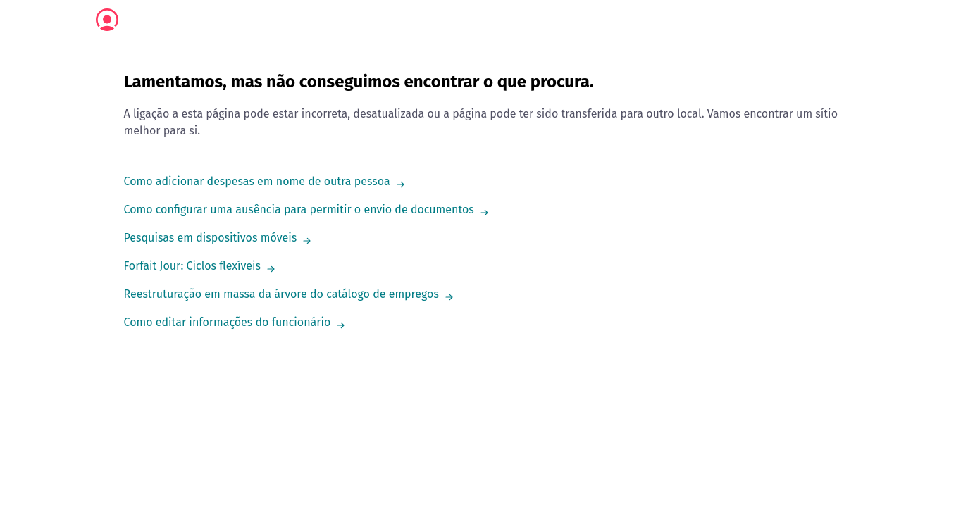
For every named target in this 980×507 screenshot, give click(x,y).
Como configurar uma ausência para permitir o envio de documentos (299, 209)
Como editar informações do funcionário (228, 322)
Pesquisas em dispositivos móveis (211, 238)
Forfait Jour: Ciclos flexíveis (193, 266)
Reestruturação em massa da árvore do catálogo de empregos (281, 294)
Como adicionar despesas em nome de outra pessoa (257, 181)
